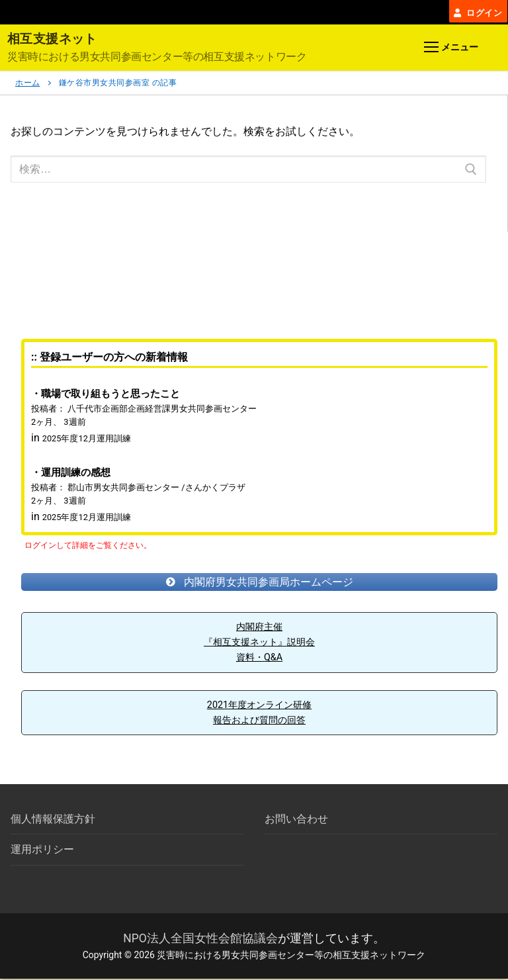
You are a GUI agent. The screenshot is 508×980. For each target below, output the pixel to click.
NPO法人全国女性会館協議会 (200, 940)
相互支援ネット (55, 40)
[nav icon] (451, 50)
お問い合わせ (296, 821)
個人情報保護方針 (53, 821)
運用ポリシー (42, 851)
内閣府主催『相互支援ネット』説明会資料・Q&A (259, 644)
